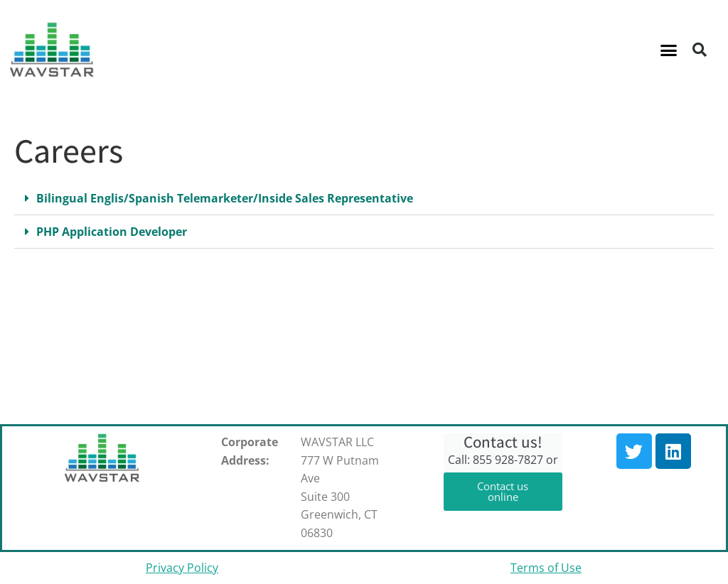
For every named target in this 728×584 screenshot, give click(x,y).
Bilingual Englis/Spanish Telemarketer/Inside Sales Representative (225, 198)
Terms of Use (546, 568)
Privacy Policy (182, 568)
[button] (669, 50)
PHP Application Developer (112, 232)
